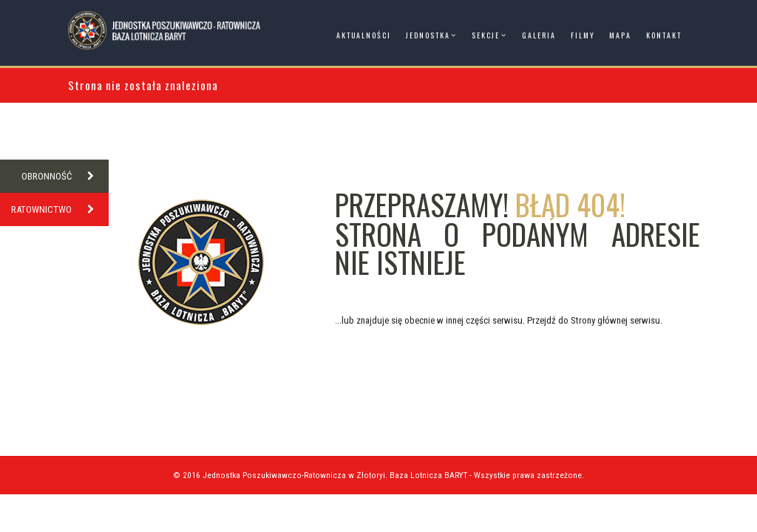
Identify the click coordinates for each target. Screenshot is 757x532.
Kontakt (664, 35)
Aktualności (364, 35)
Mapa (620, 35)
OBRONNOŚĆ (65, 176)
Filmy (583, 35)
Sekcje (486, 35)
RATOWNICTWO (60, 209)
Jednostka (428, 35)
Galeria (539, 35)
